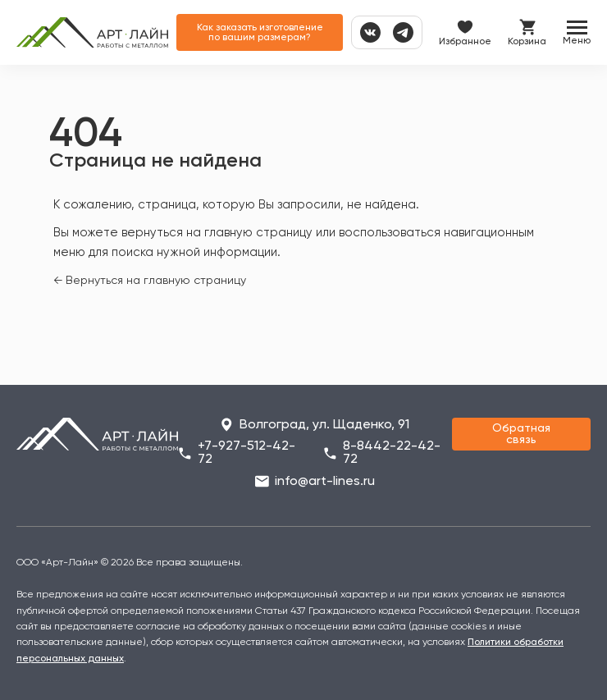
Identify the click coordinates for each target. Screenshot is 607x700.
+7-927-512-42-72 (246, 453)
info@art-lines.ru (325, 482)
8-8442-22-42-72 (392, 453)
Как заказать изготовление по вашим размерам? (260, 33)
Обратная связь (521, 434)
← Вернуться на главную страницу (150, 281)
